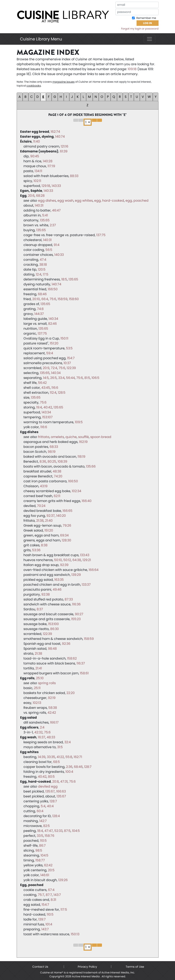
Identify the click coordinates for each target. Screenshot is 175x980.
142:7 (43, 821)
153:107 (47, 417)
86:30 (54, 629)
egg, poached (137, 201)
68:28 (40, 196)
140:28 (48, 161)
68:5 (56, 762)
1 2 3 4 (88, 122)
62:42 (48, 865)
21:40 (49, 521)
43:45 (46, 388)
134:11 (38, 171)
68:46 (42, 294)
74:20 (58, 476)
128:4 (56, 816)
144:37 (39, 314)
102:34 (76, 491)
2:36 (69, 767)
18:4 (40, 831)
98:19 (52, 452)
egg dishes (47, 201)
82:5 (46, 826)
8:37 (40, 609)
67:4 (51, 890)
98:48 (52, 649)
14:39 (42, 757)
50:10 (58, 560)
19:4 (39, 407)
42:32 (38, 732)
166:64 (94, 570)
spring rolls (47, 683)
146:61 (45, 875)
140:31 (39, 205)
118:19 (81, 457)
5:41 (45, 215)
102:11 (37, 181)
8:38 (44, 545)
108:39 (62, 461)
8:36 (43, 461)
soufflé (83, 437)
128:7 (88, 767)
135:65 (45, 220)
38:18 (43, 265)
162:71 (78, 757)
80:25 (52, 461)
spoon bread (101, 437)
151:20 (54, 343)
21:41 (39, 668)
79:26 (67, 525)
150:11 (64, 338)
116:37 (81, 663)
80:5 (51, 777)
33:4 (61, 378)
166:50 (53, 289)
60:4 (40, 811)
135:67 (50, 791)
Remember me (146, 18)
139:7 (42, 919)
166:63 (61, 791)
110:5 (43, 841)
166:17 (54, 722)
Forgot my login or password (140, 29)
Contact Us (40, 967)
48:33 (51, 737)
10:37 (67, 363)
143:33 (56, 186)
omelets (57, 437)
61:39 (64, 151)
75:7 (41, 895)
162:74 (55, 132)
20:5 (51, 870)
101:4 (49, 924)
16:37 (42, 737)
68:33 (54, 447)
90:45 (35, 156)
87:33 (69, 599)
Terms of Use (135, 967)
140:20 (61, 516)
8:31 (53, 900)
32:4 (68, 742)
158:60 (74, 299)
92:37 (51, 516)
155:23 (76, 619)
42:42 (52, 713)
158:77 (40, 860)
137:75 (101, 235)
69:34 (64, 535)
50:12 (67, 560)
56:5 (49, 250)
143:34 (46, 412)
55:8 (69, 757)
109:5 (79, 422)
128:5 (62, 393)
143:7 (57, 895)
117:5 (64, 910)
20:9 (46, 368)
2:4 (42, 727)
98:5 (39, 850)
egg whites (84, 201)
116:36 (76, 604)
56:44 (70, 378)
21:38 (40, 521)
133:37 (86, 585)
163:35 (59, 580)
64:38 (77, 560)
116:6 (55, 388)
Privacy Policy (87, 967)
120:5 (42, 269)
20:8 (56, 782)
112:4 (53, 393)
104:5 (76, 831)
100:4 (69, 772)
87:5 (67, 831)
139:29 (76, 575)
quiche (71, 437)
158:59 (63, 299)
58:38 (53, 708)
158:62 (72, 658)
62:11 (57, 496)
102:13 (37, 703)
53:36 (36, 550)
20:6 (31, 196)
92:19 (52, 698)
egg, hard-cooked (109, 201)
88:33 (74, 176)
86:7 (42, 846)
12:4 (39, 274)
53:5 (69, 348)
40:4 (50, 806)
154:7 (71, 358)
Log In (148, 23)
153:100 (53, 624)
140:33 (48, 191)
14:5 (46, 378)
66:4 (45, 299)
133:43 (85, 555)
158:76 (49, 836)
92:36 (66, 644)
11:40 (37, 141)
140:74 (60, 137)
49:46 (57, 589)
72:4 (54, 368)
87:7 (49, 895)
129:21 (87, 560)
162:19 (83, 442)
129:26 (63, 880)
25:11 (37, 688)
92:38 (46, 594)
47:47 (49, 831)
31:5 (60, 747)
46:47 (56, 210)
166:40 (87, 501)
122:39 (71, 368)
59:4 (50, 353)
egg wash (65, 201)
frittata (44, 437)
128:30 (66, 540)
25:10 (40, 678)
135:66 (91, 466)
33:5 (40, 836)
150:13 (75, 934)
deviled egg (48, 786)
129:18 (46, 186)
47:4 (43, 260)
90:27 (79, 614)
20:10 (36, 299)
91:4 (57, 245)
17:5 (46, 274)
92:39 (64, 565)
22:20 (71, 693)
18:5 (64, 279)
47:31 (64, 782)
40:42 (48, 407)
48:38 (57, 471)
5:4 (43, 806)
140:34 (53, 319)
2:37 (53, 225)
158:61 (84, 673)
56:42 (42, 383)
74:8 (40, 309)
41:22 (60, 757)
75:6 (53, 299)
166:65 (67, 511)
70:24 (41, 506)
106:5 (95, 378)
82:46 (52, 324)
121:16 (64, 146)
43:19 (44, 486)
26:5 (53, 378)
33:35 (51, 757)
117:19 (51, 166)
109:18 (132, 69)
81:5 (87, 378)
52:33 (58, 831)
